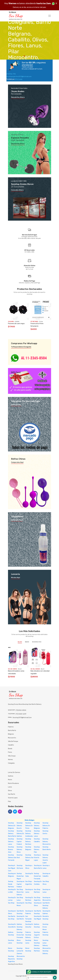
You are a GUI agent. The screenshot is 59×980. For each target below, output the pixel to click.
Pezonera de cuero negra (16, 324)
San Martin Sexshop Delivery (46, 906)
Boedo (10, 749)
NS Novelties (37, 642)
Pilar (9, 801)
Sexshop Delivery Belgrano (37, 826)
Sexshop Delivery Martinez (28, 841)
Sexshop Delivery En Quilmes (20, 834)
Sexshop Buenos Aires (11, 850)
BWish (27, 642)
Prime (41, 321)
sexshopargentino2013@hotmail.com (19, 77)
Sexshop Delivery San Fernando (12, 858)
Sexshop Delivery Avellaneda (29, 834)
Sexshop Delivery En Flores (29, 826)
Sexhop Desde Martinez (11, 884)
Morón (10, 780)
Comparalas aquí (17, 462)
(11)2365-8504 (21, 710)
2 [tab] (26, 56)
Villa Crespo (12, 756)
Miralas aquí (16, 578)
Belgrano (11, 734)
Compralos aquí (17, 520)
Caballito (11, 745)
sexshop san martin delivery (32, 704)
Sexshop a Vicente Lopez (37, 858)
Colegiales (11, 763)
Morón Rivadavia (13, 783)
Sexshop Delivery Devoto (20, 826)
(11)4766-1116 (11, 74)
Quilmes (11, 776)
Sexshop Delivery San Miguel (29, 858)
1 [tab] (24, 56)
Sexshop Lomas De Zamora (20, 951)
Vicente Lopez (13, 798)
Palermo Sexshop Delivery (28, 935)
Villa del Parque (13, 741)
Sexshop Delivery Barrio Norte (12, 834)
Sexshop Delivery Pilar (37, 850)
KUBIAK (17, 321)
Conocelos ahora (17, 190)
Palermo (11, 727)
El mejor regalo (17, 376)
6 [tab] (33, 56)
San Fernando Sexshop (28, 919)
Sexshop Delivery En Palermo (46, 826)
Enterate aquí (16, 405)
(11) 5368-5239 (21, 714)
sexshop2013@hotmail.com (22, 718)
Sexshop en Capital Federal (21, 884)
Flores (10, 752)
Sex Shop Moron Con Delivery (20, 892)
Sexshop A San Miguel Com (12, 868)
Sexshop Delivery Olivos (20, 850)
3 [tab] (28, 56)
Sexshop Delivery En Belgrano (12, 826)
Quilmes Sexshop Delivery (20, 927)
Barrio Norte (12, 730)
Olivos (10, 791)
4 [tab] (30, 56)
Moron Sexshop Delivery (37, 943)
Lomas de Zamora (14, 772)
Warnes (10, 760)
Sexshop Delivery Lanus (37, 834)
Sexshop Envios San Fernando (20, 935)
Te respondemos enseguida (21, 347)
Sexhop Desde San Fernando (37, 876)
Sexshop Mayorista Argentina (11, 959)
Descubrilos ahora (18, 97)
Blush (20, 642)
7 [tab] (35, 56)
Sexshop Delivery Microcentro (47, 841)
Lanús (10, 787)
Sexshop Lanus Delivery (45, 943)
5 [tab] (31, 56)
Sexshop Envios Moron (45, 927)
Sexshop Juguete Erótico (37, 935)
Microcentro (12, 738)
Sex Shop (11, 903)
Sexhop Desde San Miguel (20, 876)
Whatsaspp (19, 79)
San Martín (12, 794)
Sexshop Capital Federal (20, 841)
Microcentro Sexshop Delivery (47, 951)
